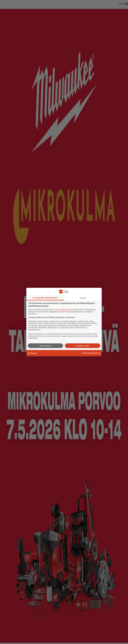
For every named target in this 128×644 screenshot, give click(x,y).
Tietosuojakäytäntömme (91, 353)
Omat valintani (46, 346)
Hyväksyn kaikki (83, 346)
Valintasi (83, 298)
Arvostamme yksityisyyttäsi (45, 298)
